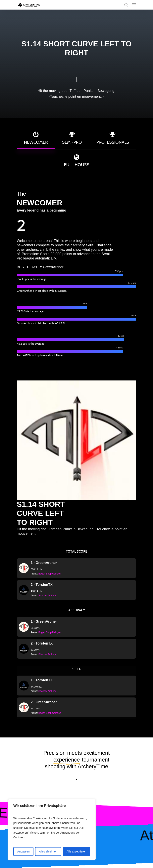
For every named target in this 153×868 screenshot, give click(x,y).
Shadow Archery (47, 596)
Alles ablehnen (48, 851)
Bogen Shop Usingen (50, 574)
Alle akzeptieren (76, 851)
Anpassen (23, 851)
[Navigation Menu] (134, 5)
